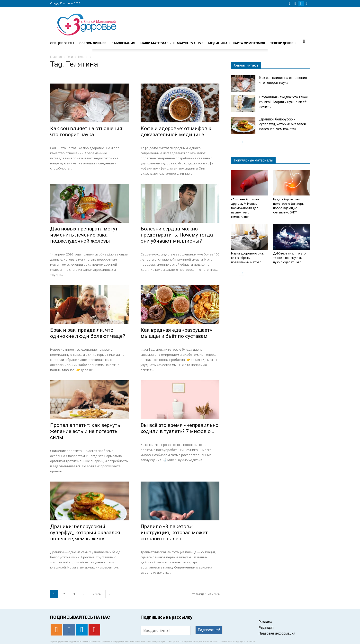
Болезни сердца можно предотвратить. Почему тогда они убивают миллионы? (177, 235)
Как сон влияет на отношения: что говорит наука (87, 131)
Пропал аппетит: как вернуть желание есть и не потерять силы (85, 431)
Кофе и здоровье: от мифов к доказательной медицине (176, 131)
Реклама (265, 622)
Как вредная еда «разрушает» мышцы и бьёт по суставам (176, 333)
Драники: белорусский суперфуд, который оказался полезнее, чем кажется (85, 533)
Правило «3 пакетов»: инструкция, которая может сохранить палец (174, 533)
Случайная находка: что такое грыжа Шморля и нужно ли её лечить (284, 102)
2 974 (97, 594)
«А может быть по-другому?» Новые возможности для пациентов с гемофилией (245, 208)
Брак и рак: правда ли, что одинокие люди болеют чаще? (88, 333)
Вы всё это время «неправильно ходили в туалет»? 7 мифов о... (180, 428)
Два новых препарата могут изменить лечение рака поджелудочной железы (84, 235)
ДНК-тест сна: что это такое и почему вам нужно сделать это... (289, 258)
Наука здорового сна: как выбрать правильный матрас (247, 258)
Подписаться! (209, 630)
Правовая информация (277, 633)
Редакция (266, 627)
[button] (304, 41)
